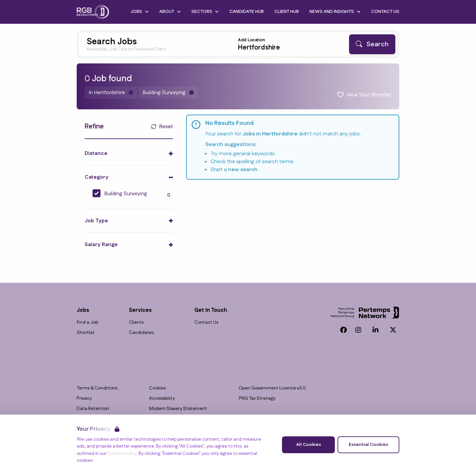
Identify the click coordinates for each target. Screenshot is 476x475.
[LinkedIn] (376, 330)
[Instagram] (358, 330)
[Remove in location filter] (111, 93)
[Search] (372, 44)
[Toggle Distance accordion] (129, 153)
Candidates (141, 333)
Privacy (84, 399)
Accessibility (162, 399)
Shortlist (86, 333)
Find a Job (87, 323)
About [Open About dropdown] (170, 12)
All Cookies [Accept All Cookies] (309, 445)
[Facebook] (343, 330)
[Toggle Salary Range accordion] (129, 245)
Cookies (157, 388)
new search (243, 170)
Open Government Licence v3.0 (272, 388)
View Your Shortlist (369, 95)
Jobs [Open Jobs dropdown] (140, 12)
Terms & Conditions (97, 388)
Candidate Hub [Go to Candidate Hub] (247, 12)
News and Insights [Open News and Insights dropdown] (335, 12)
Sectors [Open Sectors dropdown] (205, 12)
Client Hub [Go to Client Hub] (287, 12)
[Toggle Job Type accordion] (129, 221)
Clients (136, 323)
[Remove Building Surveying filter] (168, 93)
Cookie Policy (122, 454)
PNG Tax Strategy (257, 399)
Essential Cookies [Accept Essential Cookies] (368, 445)
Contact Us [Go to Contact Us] (385, 12)
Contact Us (206, 323)
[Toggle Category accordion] (129, 177)
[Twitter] (393, 330)
